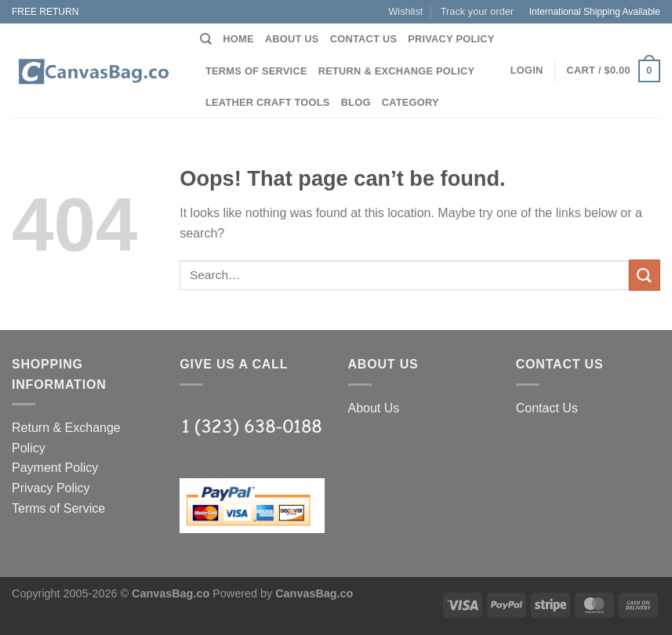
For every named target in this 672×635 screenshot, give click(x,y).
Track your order (477, 11)
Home (238, 39)
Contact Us (364, 39)
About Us (292, 39)
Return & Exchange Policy (397, 71)
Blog (356, 102)
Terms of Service (256, 71)
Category (410, 102)
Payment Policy (55, 468)
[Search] (206, 39)
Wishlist (405, 11)
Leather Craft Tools (268, 102)
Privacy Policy (451, 39)
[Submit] (645, 275)
